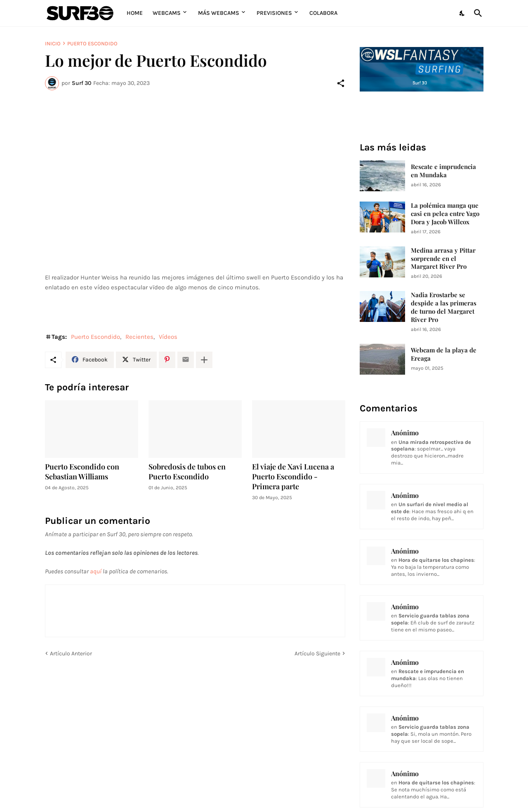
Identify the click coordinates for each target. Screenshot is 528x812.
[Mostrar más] (204, 360)
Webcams (167, 13)
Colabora (323, 13)
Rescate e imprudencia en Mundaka (443, 171)
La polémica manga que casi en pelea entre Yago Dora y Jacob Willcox (445, 214)
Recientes (139, 337)
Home (135, 13)
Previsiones (274, 13)
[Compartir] (341, 83)
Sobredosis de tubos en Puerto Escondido (187, 472)
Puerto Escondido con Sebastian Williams (82, 472)
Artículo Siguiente (317, 654)
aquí (96, 571)
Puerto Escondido (92, 43)
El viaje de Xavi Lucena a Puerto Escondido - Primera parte (293, 477)
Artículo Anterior (71, 654)
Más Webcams (219, 13)
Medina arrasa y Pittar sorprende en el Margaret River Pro (443, 259)
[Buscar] (476, 13)
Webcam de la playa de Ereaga (444, 354)
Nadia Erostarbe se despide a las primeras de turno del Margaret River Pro (444, 307)
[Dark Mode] (462, 13)
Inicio (53, 43)
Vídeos (168, 337)
